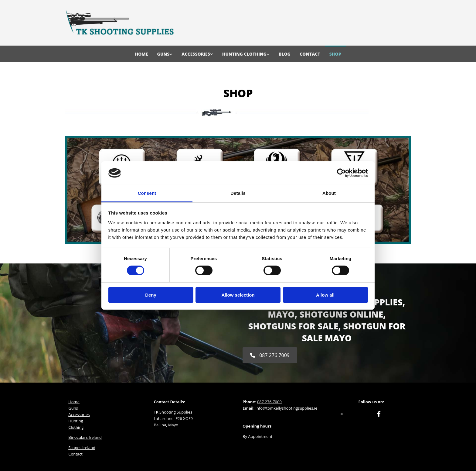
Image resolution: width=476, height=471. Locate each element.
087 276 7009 (269, 402)
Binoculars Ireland (85, 437)
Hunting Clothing (244, 54)
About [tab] (329, 193)
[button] (270, 355)
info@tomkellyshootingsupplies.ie (287, 408)
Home (141, 54)
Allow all (325, 295)
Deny (151, 295)
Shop (335, 54)
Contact (310, 54)
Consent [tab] (147, 193)
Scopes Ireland (82, 448)
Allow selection (238, 295)
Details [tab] (238, 193)
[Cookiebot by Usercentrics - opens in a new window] (341, 173)
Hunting (76, 421)
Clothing (76, 427)
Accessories (196, 54)
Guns (163, 54)
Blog (285, 54)
